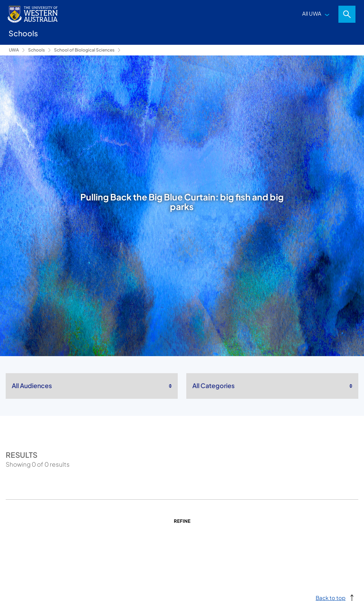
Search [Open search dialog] (347, 14)
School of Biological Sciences (84, 50)
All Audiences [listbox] (32, 386)
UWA (14, 50)
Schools (36, 50)
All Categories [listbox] (213, 386)
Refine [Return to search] (182, 521)
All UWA (312, 13)
